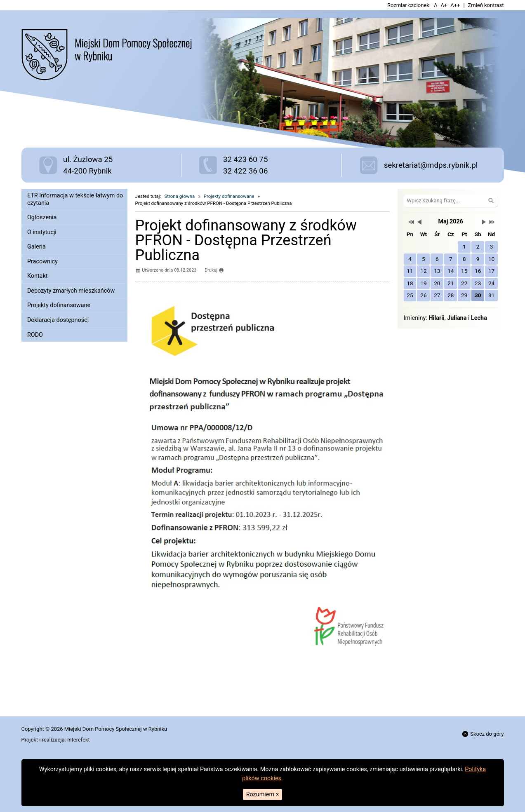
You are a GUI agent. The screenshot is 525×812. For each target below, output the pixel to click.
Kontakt (38, 276)
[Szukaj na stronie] (451, 201)
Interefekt (79, 740)
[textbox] (238, 683)
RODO (35, 335)
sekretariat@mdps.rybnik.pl (431, 165)
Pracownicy (42, 262)
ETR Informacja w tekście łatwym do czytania (75, 199)
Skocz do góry (483, 734)
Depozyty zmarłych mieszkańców (71, 291)
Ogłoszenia (42, 217)
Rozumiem (263, 794)
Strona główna (179, 196)
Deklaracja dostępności (58, 320)
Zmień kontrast (486, 5)
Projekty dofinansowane (59, 305)
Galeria (36, 247)
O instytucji (42, 232)
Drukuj (214, 270)
